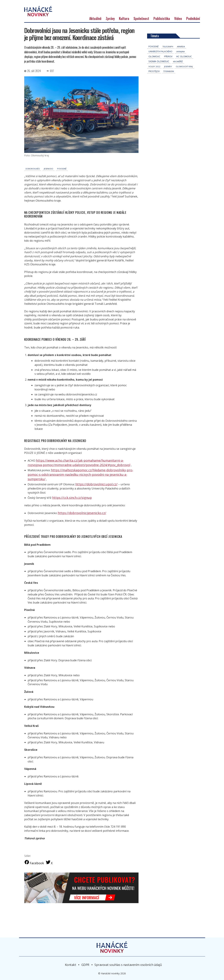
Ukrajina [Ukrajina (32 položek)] (180, 61)
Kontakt (71, 964)
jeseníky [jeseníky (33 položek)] (168, 76)
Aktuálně (95, 28)
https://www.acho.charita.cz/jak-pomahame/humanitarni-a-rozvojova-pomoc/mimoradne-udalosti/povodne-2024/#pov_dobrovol (77, 472)
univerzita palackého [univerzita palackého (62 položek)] (160, 61)
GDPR (85, 964)
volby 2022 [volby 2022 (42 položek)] (154, 76)
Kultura (124, 28)
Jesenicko (48, 178)
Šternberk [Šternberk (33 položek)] (169, 81)
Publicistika (162, 28)
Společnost (141, 28)
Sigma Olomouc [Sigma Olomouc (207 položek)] (159, 71)
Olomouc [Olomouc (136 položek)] (154, 66)
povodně (62, 178)
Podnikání (193, 28)
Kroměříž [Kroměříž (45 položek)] (178, 71)
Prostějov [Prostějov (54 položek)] (154, 81)
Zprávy (110, 28)
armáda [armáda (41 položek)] (181, 56)
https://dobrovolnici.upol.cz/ (93, 488)
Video (178, 28)
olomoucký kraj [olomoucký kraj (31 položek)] (184, 76)
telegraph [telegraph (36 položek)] (168, 56)
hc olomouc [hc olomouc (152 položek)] (184, 66)
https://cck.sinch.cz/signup (69, 497)
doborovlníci (33, 178)
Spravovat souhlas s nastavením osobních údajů (128, 964)
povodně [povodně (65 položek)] (154, 56)
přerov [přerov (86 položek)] (168, 66)
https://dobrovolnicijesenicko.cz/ (78, 512)
